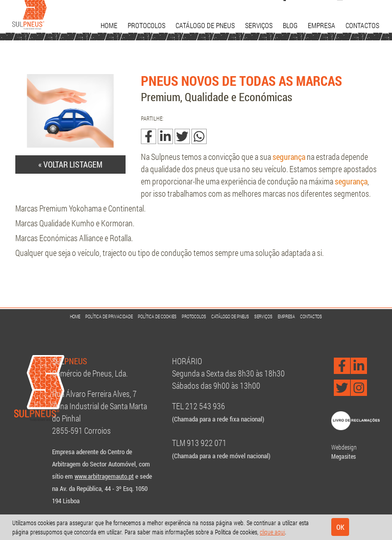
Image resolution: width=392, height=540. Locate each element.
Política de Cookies (157, 316)
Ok (340, 527)
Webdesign (344, 447)
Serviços (259, 25)
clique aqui (272, 532)
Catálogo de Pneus (205, 25)
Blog (290, 25)
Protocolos (146, 25)
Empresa (322, 25)
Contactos (362, 25)
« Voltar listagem (70, 164)
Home (109, 25)
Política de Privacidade (109, 316)
